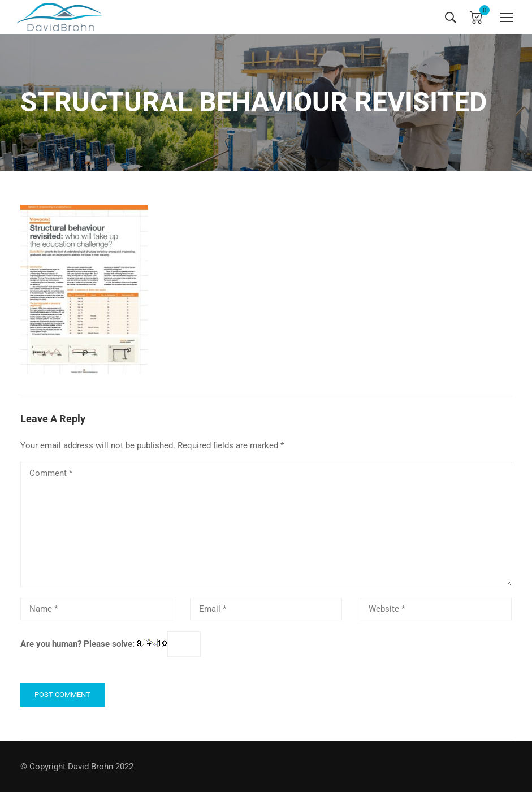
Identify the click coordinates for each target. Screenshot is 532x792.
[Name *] (97, 609)
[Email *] (266, 609)
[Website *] (436, 609)
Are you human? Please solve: (111, 644)
